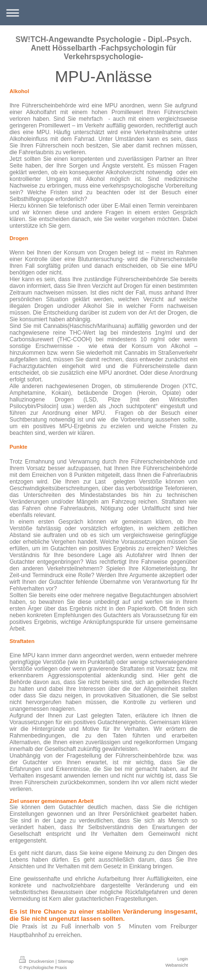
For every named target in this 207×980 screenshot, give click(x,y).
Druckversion (37, 961)
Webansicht (177, 965)
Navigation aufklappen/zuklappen (103, 13)
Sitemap (66, 961)
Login (183, 959)
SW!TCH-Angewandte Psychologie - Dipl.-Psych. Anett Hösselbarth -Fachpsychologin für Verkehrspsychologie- (104, 48)
